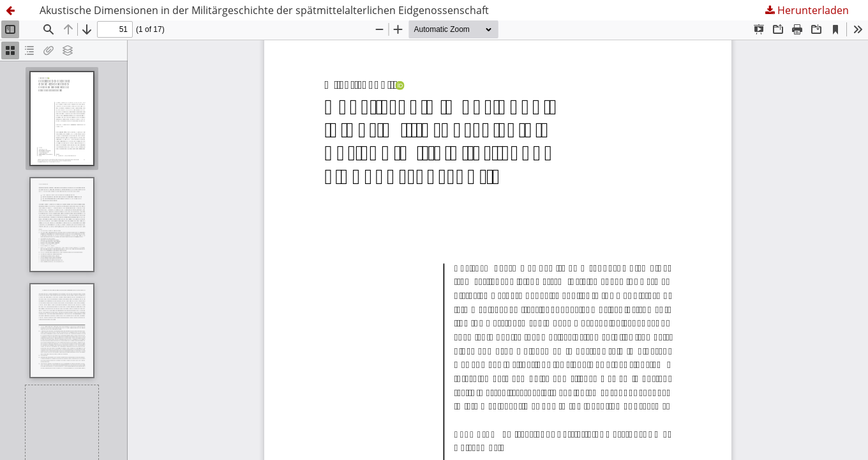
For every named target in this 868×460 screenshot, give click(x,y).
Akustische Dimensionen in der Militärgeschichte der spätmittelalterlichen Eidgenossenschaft (264, 10)
